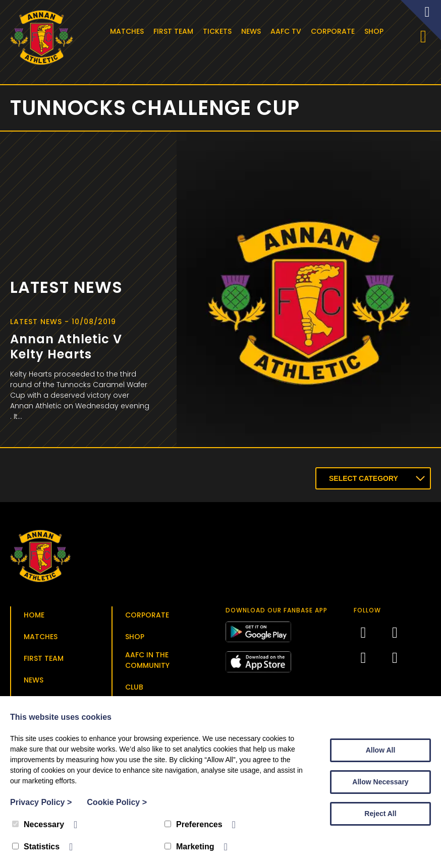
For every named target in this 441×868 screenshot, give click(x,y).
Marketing (189, 847)
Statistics (36, 847)
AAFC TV (287, 31)
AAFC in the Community (147, 662)
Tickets (219, 31)
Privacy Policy (41, 802)
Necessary (38, 824)
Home (34, 617)
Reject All (380, 814)
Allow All (381, 750)
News (253, 31)
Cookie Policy (117, 802)
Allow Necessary (380, 782)
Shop (375, 31)
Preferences (194, 824)
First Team (175, 31)
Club (134, 689)
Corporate (334, 31)
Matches (128, 31)
